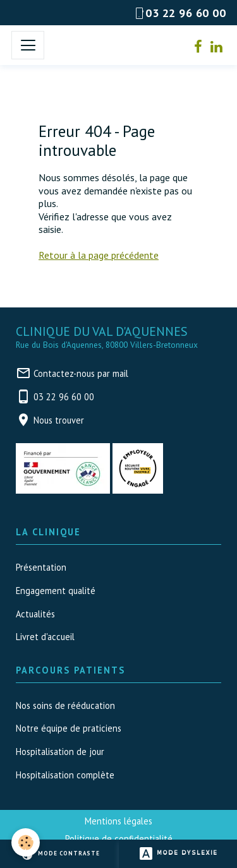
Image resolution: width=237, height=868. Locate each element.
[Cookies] (26, 842)
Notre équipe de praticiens (69, 728)
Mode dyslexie (178, 854)
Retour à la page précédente (99, 255)
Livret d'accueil (45, 637)
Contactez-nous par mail (81, 373)
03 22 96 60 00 (64, 397)
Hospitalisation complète (65, 775)
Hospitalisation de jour (60, 752)
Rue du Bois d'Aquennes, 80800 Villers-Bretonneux (107, 345)
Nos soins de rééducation (65, 705)
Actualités (35, 614)
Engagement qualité (56, 591)
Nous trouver (59, 420)
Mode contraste (60, 854)
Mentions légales (118, 821)
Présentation (41, 567)
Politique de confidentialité (119, 839)
